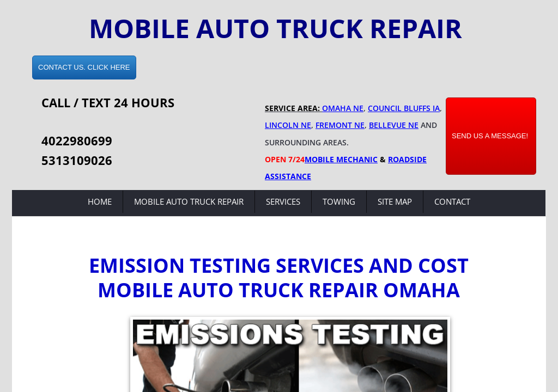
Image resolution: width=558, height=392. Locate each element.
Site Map (395, 201)
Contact (452, 201)
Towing (339, 201)
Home (100, 201)
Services (283, 201)
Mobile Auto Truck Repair (189, 201)
